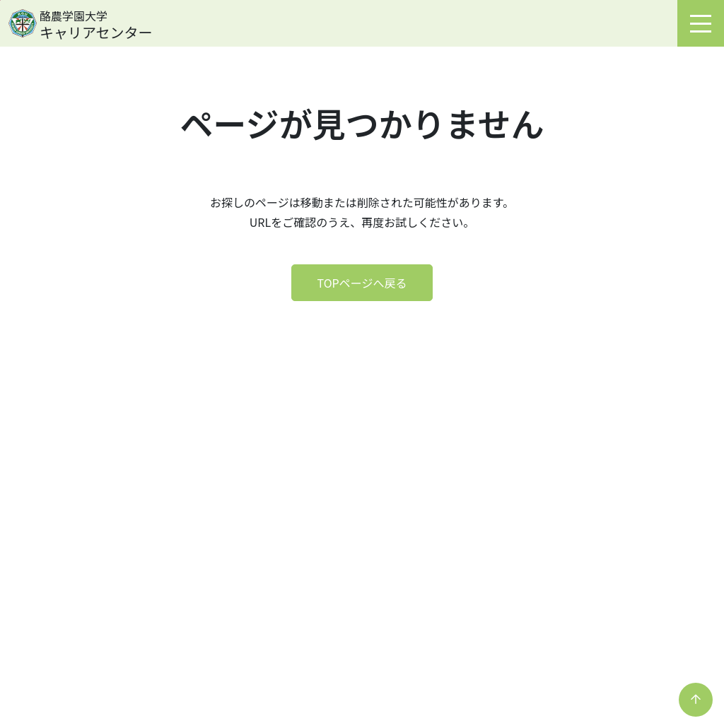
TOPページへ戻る (362, 283)
